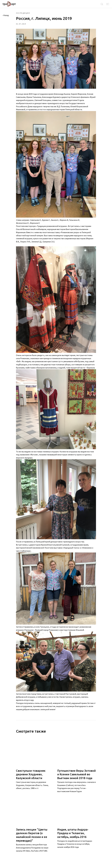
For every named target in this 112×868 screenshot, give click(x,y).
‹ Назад (6, 15)
